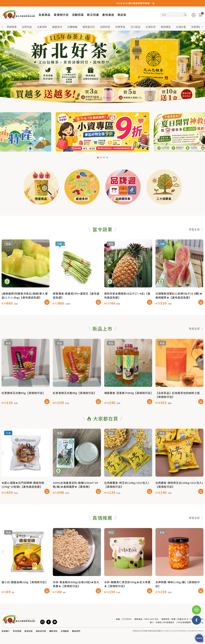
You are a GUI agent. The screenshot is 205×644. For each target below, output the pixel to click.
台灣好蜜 (181, 27)
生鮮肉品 (27, 27)
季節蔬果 (12, 27)
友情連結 (65, 631)
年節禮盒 (196, 27)
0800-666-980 (151, 619)
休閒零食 (120, 27)
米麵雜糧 (72, 27)
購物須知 (53, 631)
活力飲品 (135, 27)
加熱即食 (105, 27)
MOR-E (201, 631)
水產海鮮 (42, 27)
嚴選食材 (57, 27)
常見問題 (17, 631)
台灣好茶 (151, 27)
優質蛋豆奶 (89, 27)
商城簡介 (6, 631)
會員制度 (28, 631)
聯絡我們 (76, 631)
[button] (202, 27)
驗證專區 (166, 27)
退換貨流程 (41, 631)
